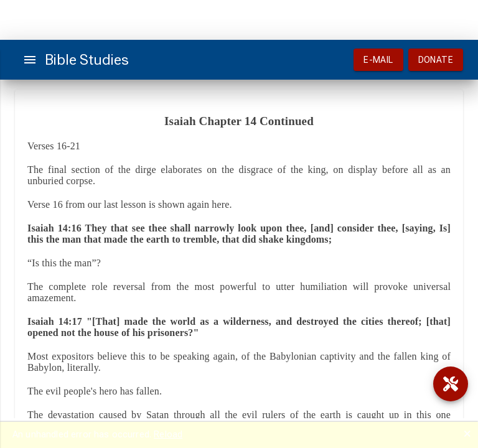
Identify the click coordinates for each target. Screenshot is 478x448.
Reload (168, 434)
